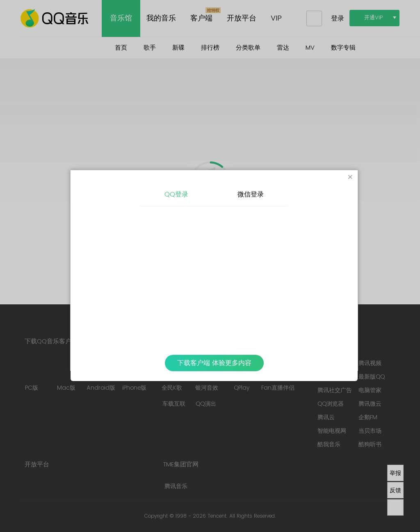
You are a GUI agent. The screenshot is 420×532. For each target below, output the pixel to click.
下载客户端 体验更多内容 (214, 363)
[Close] (350, 178)
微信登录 (251, 194)
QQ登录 (176, 194)
